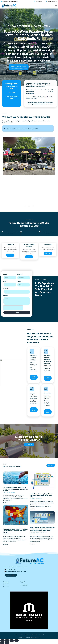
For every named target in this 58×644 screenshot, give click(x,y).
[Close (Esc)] (17, 641)
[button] (56, 6)
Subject (6, 74)
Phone (19, 67)
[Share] (12, 641)
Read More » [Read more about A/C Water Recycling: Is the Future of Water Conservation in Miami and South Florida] (6, 503)
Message (6, 81)
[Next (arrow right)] (7, 643)
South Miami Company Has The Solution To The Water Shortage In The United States (15, 531)
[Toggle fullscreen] (7, 641)
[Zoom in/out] (2, 641)
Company (20, 59)
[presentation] (13, 93)
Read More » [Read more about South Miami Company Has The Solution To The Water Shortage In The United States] (6, 544)
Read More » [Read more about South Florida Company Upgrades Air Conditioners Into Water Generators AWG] (32, 509)
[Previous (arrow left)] (2, 643)
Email (5, 67)
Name (5, 59)
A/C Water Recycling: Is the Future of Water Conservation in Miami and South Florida (15, 489)
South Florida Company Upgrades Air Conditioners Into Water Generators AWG (41, 495)
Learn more (34, 413)
